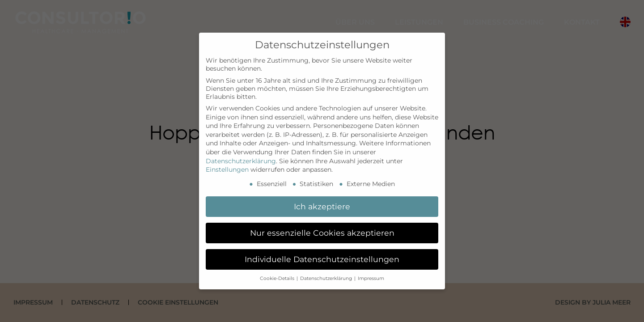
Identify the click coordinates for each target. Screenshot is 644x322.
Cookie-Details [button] (278, 278)
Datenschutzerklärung (241, 161)
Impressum (371, 278)
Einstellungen (227, 169)
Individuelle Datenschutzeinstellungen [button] (322, 259)
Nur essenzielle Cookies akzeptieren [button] (322, 233)
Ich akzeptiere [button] (322, 206)
